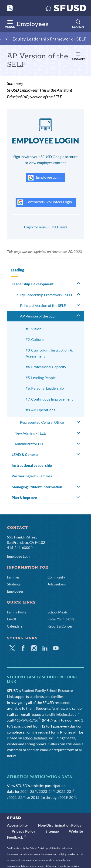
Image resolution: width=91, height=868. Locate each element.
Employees (15, 591)
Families (13, 577)
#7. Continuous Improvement (49, 399)
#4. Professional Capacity (46, 367)
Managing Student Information (37, 487)
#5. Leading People (41, 378)
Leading (17, 270)
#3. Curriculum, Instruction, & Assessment (49, 353)
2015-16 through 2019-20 (54, 797)
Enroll (12, 619)
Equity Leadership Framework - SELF (49, 39)
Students (14, 584)
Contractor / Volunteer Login (45, 202)
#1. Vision (34, 329)
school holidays (35, 738)
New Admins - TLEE (30, 433)
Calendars (15, 626)
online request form (43, 732)
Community (56, 577)
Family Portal (17, 612)
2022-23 (66, 791)
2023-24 (47, 791)
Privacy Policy (24, 831)
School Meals (58, 612)
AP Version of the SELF (38, 316)
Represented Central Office (42, 422)
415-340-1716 (28, 720)
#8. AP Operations (40, 410)
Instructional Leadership (32, 465)
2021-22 (17, 797)
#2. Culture (35, 339)
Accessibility (17, 825)
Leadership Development (33, 284)
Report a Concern (61, 626)
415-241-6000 (20, 547)
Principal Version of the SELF (43, 305)
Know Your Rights (61, 619)
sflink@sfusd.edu (65, 714)
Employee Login (45, 178)
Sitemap (52, 831)
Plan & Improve (24, 497)
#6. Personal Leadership (45, 388)
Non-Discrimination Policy (60, 825)
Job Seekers (57, 584)
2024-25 (29, 791)
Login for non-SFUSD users (46, 227)
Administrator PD (29, 444)
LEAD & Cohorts (25, 454)
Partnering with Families (32, 476)
